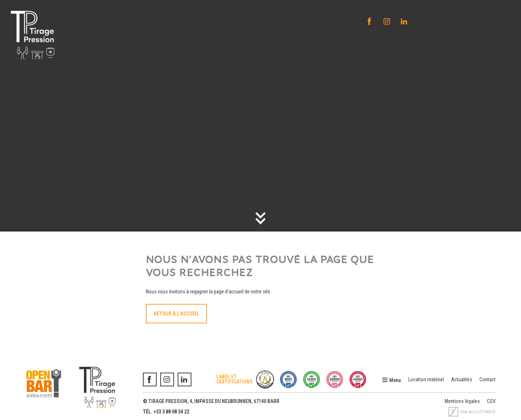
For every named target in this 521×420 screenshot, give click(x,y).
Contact (488, 379)
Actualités (462, 379)
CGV (491, 401)
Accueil (11, 85)
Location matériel (426, 379)
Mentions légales (462, 401)
